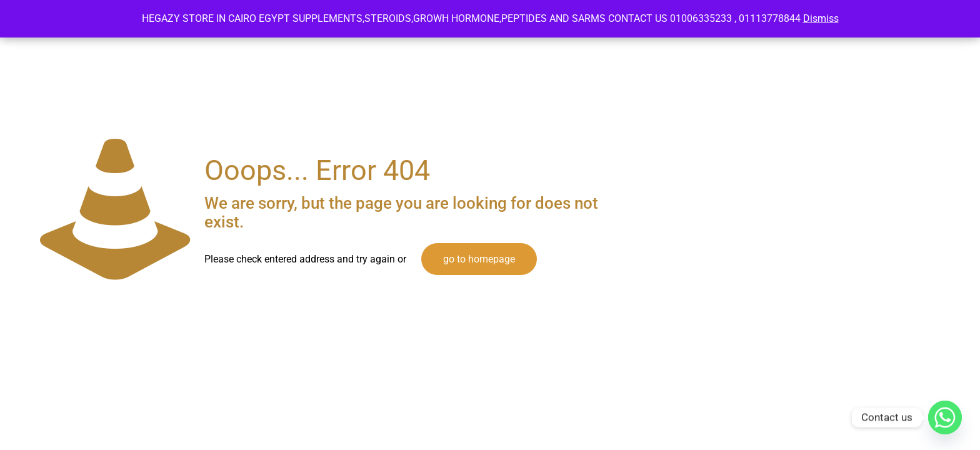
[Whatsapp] (945, 417)
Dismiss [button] (821, 18)
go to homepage (479, 259)
